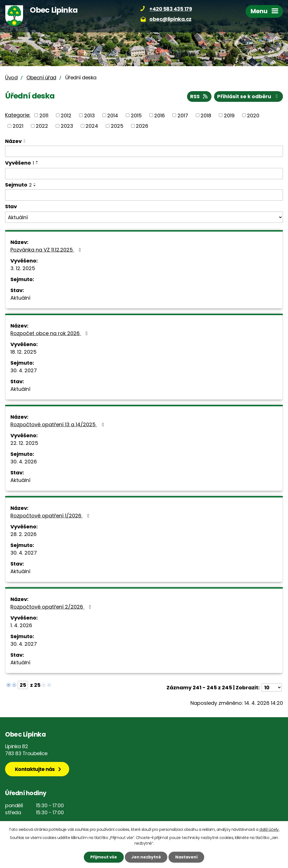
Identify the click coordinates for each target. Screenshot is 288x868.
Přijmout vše (104, 857)
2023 (67, 126)
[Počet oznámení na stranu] (272, 688)
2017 (183, 115)
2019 (229, 115)
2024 (92, 126)
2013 (89, 115)
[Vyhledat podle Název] (144, 151)
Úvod (11, 78)
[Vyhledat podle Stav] (144, 217)
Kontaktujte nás (35, 769)
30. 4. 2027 (24, 370)
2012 (66, 115)
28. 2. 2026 (23, 534)
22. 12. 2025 (24, 443)
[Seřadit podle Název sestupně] (25, 142)
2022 (42, 126)
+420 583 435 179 (171, 9)
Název (13, 141)
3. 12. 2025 (23, 268)
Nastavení (186, 857)
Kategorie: (18, 115)
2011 (44, 115)
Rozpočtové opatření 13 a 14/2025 (58, 424)
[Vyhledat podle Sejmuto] (144, 195)
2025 (117, 126)
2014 (113, 115)
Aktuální (20, 298)
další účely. (269, 829)
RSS (199, 96)
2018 (206, 115)
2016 (159, 115)
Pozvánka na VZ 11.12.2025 (47, 250)
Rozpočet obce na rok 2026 (50, 333)
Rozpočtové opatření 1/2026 (51, 516)
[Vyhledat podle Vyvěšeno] (144, 174)
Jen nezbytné (146, 857)
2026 (142, 126)
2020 (253, 115)
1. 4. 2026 (21, 625)
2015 (136, 115)
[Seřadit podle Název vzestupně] (25, 140)
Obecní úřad (41, 78)
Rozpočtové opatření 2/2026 (52, 607)
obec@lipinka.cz (170, 19)
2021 (18, 126)
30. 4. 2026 (24, 462)
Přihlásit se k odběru (249, 96)
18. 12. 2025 (23, 352)
